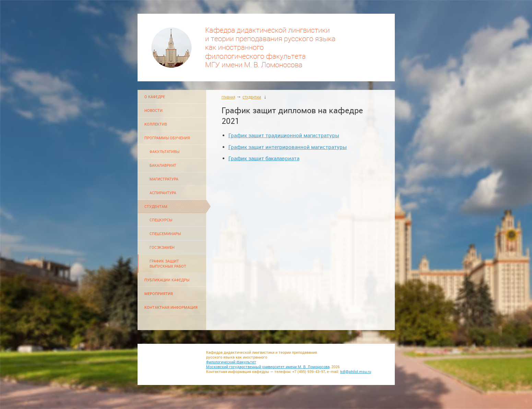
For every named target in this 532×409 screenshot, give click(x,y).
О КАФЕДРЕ (155, 97)
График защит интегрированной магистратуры (288, 147)
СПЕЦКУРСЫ (161, 220)
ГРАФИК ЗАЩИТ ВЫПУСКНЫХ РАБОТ (168, 264)
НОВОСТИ (153, 110)
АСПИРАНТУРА (163, 193)
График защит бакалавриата (264, 158)
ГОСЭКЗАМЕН (162, 247)
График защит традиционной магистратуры (284, 135)
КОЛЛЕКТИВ (156, 124)
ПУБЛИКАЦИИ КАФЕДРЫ (167, 280)
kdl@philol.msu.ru (356, 372)
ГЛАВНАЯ (228, 97)
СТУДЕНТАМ (156, 206)
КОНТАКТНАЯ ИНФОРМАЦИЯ (171, 307)
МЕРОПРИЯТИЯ (159, 294)
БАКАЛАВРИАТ (163, 165)
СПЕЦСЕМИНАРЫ (165, 233)
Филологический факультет (231, 362)
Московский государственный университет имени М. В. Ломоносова (268, 367)
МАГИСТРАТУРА (164, 179)
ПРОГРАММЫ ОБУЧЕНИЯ (167, 138)
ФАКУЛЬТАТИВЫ (164, 151)
